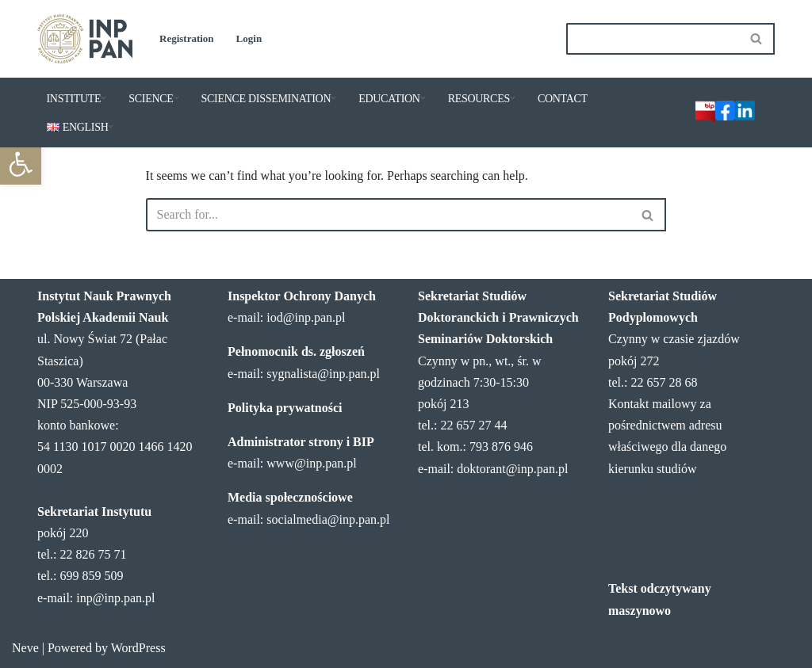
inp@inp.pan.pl (115, 598)
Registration (187, 38)
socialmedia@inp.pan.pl (328, 519)
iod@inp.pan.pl (306, 317)
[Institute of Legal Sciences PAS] (85, 39)
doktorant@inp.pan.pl (512, 469)
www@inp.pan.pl (311, 463)
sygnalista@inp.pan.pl (323, 374)
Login (249, 38)
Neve (25, 648)
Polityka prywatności (285, 408)
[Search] (653, 39)
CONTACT (563, 99)
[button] (21, 164)
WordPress (138, 648)
